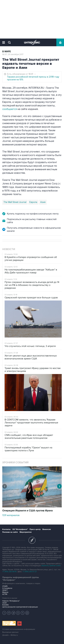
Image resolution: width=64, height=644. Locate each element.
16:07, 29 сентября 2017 (13, 54)
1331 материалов (11, 515)
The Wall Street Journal (15, 202)
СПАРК (5, 586)
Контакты (6, 529)
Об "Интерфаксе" (20, 529)
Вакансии (47, 529)
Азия (43, 202)
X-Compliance (7, 588)
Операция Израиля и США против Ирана (27, 511)
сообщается (10, 109)
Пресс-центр (35, 529)
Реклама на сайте (10, 532)
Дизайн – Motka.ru (10, 635)
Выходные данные (10, 632)
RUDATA (5, 605)
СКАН (5, 603)
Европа (33, 202)
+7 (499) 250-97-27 (30, 572)
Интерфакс (32, 42)
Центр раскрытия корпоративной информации (20, 607)
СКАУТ (5, 590)
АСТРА (5, 594)
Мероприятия (26, 532)
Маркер (5, 592)
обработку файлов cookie (51, 566)
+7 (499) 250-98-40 (9, 572)
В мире (7, 52)
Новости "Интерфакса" (11, 601)
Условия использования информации (19, 629)
